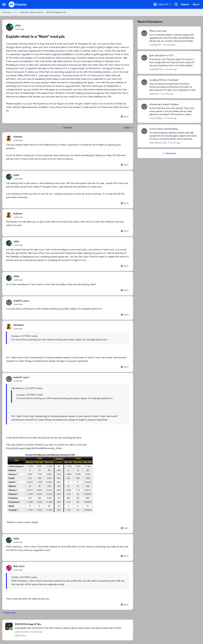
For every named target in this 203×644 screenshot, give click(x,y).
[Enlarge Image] (68, 484)
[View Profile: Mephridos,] (144, 82)
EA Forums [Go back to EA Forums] (6, 12)
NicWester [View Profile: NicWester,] (19, 325)
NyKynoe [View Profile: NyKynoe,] (18, 137)
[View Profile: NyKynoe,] (9, 138)
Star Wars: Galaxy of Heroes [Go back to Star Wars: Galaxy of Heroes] (32, 12)
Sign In (196, 4)
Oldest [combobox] (129, 128)
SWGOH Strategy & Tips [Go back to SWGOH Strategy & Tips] (56, 12)
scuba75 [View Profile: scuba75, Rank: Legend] (17, 301)
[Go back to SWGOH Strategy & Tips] (68, 624)
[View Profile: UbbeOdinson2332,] (144, 131)
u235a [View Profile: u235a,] (18, 26)
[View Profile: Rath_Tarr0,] (9, 568)
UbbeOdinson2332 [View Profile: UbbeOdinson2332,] (158, 143)
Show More (9, 613)
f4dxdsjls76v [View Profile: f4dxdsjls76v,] (155, 45)
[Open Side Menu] (4, 4)
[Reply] (125, 117)
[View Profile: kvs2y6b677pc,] (144, 58)
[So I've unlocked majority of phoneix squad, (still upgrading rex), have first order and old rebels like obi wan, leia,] (173, 38)
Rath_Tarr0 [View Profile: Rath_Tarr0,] (19, 566)
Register (185, 4)
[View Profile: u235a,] (10, 27)
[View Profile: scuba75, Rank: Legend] (9, 302)
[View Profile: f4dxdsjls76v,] (144, 33)
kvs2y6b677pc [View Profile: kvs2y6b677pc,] (156, 69)
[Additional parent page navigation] (16, 12)
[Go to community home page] (18, 4)
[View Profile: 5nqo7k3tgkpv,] (144, 107)
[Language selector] (162, 4)
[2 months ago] (168, 45)
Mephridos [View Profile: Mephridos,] (154, 94)
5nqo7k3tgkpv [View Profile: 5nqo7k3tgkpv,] (156, 118)
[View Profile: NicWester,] (9, 327)
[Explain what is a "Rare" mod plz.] (18, 140)
